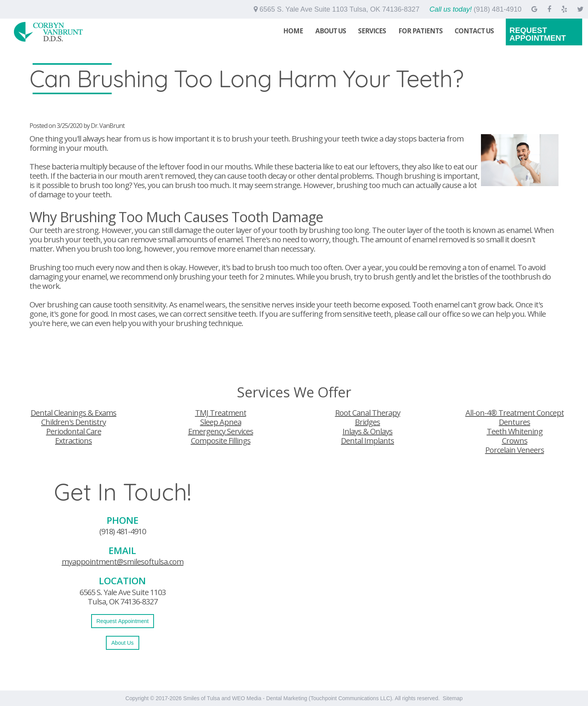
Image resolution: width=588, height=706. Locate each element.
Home (293, 31)
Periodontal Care (74, 431)
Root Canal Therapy (368, 413)
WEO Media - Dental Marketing (270, 698)
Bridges (367, 422)
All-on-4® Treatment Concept (515, 413)
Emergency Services (221, 431)
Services (372, 31)
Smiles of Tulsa (201, 698)
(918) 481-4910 (123, 531)
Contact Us (474, 31)
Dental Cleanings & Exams (73, 413)
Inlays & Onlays (367, 431)
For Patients (420, 31)
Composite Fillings (221, 441)
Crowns (515, 441)
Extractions (73, 441)
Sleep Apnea (221, 422)
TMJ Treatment (221, 413)
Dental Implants (367, 441)
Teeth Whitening (515, 431)
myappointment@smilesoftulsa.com (123, 562)
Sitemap (452, 698)
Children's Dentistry (73, 422)
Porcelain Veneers (515, 450)
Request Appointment (538, 34)
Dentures (514, 422)
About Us (331, 31)
